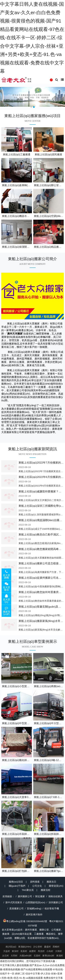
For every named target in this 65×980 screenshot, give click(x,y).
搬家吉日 (51, 882)
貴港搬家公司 (16, 908)
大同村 (14, 956)
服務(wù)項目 (16, 882)
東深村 (15, 951)
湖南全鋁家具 (55, 896)
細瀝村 (33, 951)
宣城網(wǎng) (34, 908)
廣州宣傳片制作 (34, 915)
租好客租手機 (52, 908)
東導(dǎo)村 (48, 956)
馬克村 (41, 951)
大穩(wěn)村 (25, 956)
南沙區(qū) (11, 947)
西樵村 (56, 947)
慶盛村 (47, 947)
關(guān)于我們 (17, 886)
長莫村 (24, 951)
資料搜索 (35, 882)
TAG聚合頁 (28, 890)
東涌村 (60, 956)
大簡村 (58, 951)
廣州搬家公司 (25, 896)
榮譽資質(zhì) (56, 886)
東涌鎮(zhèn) (25, 947)
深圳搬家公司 (56, 902)
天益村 (7, 951)
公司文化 (37, 886)
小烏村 (50, 951)
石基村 (37, 956)
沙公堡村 (38, 947)
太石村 (5, 956)
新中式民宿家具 (14, 902)
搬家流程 (46, 890)
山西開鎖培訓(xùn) (35, 902)
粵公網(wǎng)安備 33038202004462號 (25, 921)
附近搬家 (40, 896)
